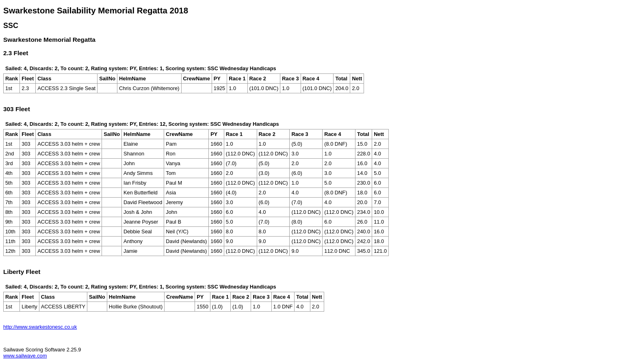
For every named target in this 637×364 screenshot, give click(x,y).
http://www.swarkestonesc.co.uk (40, 327)
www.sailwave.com (25, 356)
